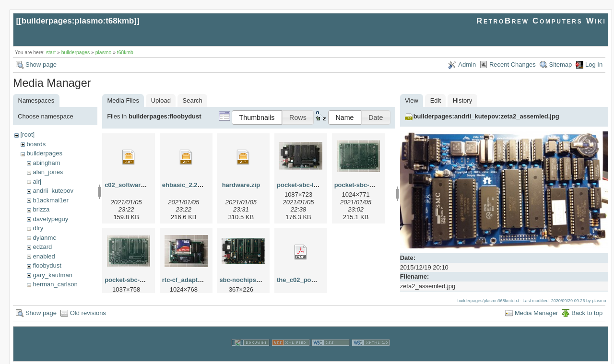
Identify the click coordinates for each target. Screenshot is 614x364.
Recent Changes (513, 65)
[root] (27, 135)
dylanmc (44, 238)
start (51, 53)
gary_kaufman (52, 275)
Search (193, 100)
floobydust (47, 265)
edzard (42, 247)
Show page (41, 65)
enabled (44, 256)
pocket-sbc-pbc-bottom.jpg (375, 185)
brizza (41, 209)
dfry (38, 228)
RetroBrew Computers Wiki (541, 21)
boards (36, 144)
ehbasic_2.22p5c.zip (192, 185)
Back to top (587, 312)
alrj (37, 182)
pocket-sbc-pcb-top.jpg (139, 280)
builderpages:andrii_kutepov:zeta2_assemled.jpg (486, 116)
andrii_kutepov (53, 191)
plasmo (104, 53)
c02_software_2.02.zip (137, 185)
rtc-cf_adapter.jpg (188, 280)
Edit (436, 100)
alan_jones (48, 172)
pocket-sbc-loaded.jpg (310, 185)
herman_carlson (55, 284)
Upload (161, 100)
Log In (594, 65)
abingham (46, 163)
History (462, 100)
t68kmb (125, 53)
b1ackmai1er (50, 200)
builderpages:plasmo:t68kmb (78, 21)
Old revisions (88, 312)
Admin (467, 65)
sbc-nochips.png (244, 280)
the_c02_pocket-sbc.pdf (312, 280)
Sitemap (561, 65)
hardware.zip (241, 185)
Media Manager (536, 312)
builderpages (76, 53)
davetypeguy (50, 219)
